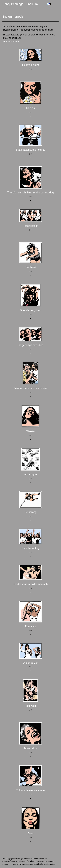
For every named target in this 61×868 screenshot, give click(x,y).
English (49, 4)
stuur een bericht (11, 41)
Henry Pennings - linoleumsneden (23, 4)
